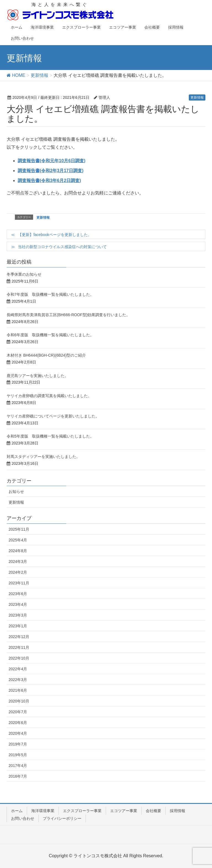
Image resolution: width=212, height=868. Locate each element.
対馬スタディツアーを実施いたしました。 (43, 457)
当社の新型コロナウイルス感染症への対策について (62, 247)
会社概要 (153, 811)
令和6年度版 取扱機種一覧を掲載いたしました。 (50, 335)
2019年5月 (18, 755)
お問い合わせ (23, 818)
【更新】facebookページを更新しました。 (55, 235)
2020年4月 (18, 733)
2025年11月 (19, 529)
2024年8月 (18, 551)
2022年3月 (18, 680)
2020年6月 (18, 723)
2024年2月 (18, 572)
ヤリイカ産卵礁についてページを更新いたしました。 (53, 416)
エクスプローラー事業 (82, 811)
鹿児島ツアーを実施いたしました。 (38, 376)
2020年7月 (18, 712)
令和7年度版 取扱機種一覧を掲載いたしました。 (50, 294)
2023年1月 (18, 626)
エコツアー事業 (124, 811)
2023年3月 (18, 615)
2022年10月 (19, 658)
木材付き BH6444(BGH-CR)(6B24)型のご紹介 (46, 355)
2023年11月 (19, 583)
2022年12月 (19, 637)
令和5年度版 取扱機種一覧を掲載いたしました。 (50, 436)
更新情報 (197, 97)
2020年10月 (19, 701)
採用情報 (177, 811)
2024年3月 (18, 562)
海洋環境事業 (43, 811)
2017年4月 (18, 766)
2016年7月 (18, 776)
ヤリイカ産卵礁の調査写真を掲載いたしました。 (49, 396)
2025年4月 (18, 540)
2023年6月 (18, 594)
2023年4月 (18, 604)
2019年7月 (18, 744)
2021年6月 (18, 690)
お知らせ (16, 492)
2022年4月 (18, 669)
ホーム (17, 811)
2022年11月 (19, 647)
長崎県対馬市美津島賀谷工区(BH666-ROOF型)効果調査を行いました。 (68, 315)
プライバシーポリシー (62, 818)
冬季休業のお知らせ (24, 274)
